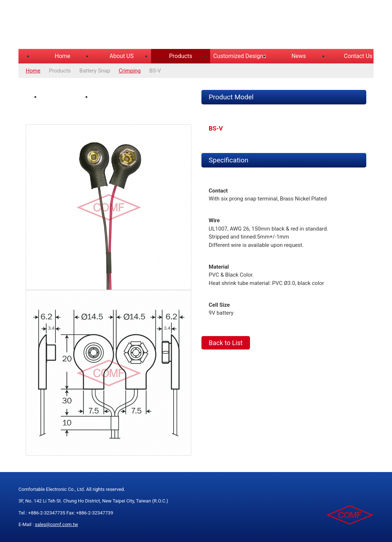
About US (121, 56)
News (299, 56)
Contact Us (358, 56)
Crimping (130, 71)
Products (180, 56)
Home (62, 56)
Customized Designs (239, 56)
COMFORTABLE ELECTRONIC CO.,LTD (109, 25)
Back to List (226, 343)
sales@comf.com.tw (56, 524)
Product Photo (63, 97)
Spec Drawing (113, 97)
